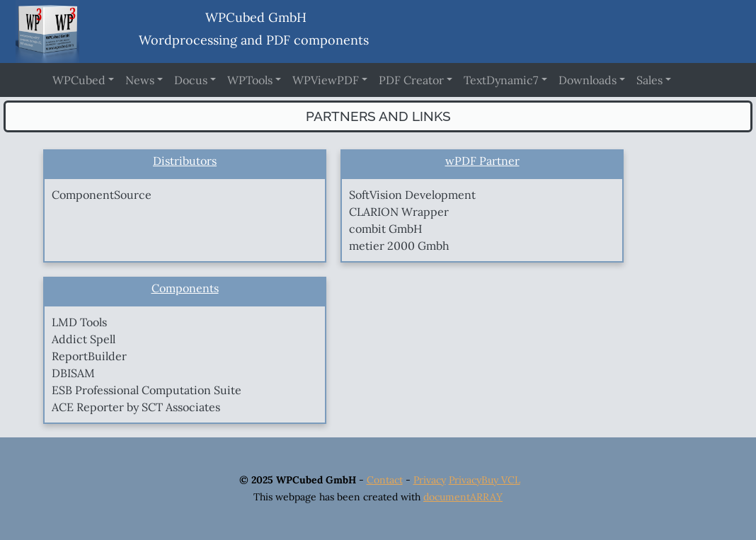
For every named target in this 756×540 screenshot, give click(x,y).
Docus (191, 80)
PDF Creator (411, 80)
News (140, 80)
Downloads (588, 80)
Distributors (185, 161)
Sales (649, 80)
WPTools (250, 80)
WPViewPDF (326, 80)
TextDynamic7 (501, 80)
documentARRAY (463, 497)
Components (185, 288)
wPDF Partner (482, 161)
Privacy (430, 480)
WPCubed (79, 80)
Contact (385, 480)
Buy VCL (501, 480)
